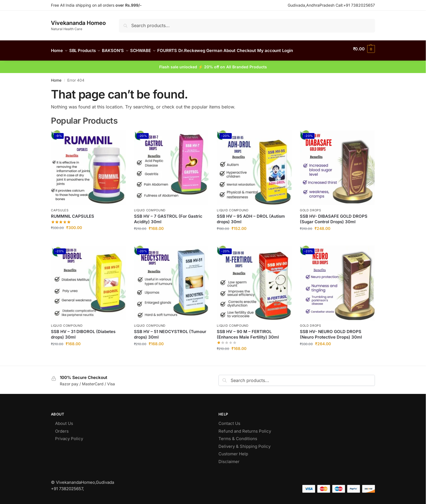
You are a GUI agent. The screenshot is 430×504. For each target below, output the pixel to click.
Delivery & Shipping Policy (244, 443)
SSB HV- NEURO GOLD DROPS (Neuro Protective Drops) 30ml (331, 331)
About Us (64, 420)
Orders (62, 428)
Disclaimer (230, 458)
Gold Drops (311, 207)
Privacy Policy (69, 436)
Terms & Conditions (238, 436)
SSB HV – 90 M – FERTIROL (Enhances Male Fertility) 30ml (248, 331)
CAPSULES (60, 207)
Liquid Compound (150, 207)
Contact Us (229, 420)
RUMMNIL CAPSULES (73, 213)
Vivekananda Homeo (78, 23)
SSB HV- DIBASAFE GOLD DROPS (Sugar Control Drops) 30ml (334, 216)
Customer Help (233, 451)
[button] (364, 49)
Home (56, 77)
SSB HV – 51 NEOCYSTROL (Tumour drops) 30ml (170, 331)
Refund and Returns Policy (245, 428)
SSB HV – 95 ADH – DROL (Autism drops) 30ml (251, 216)
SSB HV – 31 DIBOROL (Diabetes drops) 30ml (83, 331)
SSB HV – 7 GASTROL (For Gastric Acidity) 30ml (168, 216)
